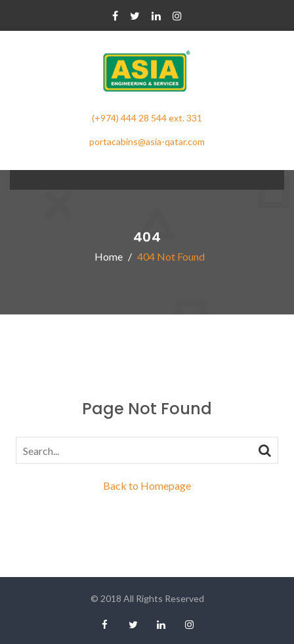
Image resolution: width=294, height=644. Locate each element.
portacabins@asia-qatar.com (147, 141)
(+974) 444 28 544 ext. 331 (147, 118)
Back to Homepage (147, 485)
